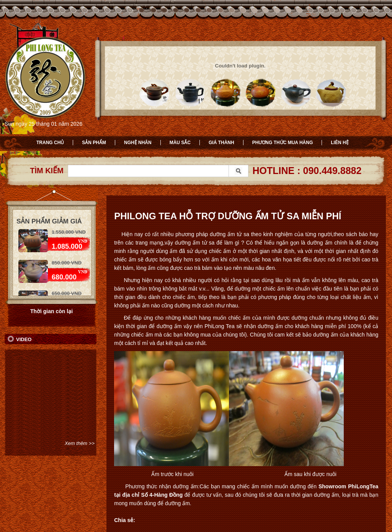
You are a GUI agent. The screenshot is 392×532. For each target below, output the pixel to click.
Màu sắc (180, 143)
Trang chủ (50, 143)
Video (24, 339)
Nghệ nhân (138, 143)
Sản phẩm (94, 143)
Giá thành (221, 143)
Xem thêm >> (80, 443)
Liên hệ (340, 143)
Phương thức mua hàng (283, 143)
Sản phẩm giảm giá (49, 221)
